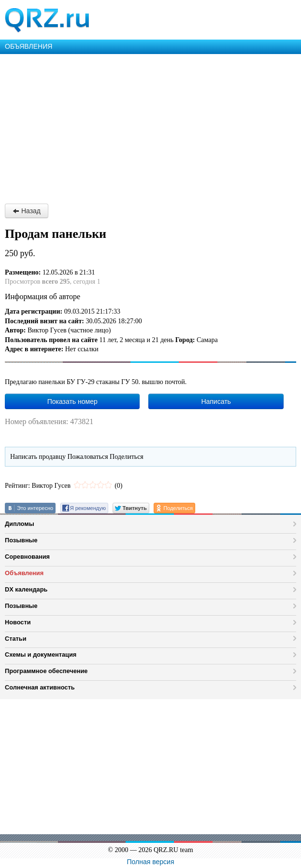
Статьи (16, 639)
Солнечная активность (40, 687)
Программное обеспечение (46, 671)
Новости (18, 622)
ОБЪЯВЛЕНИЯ (29, 46)
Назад (27, 211)
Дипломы (20, 524)
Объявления (24, 573)
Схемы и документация (41, 654)
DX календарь (26, 589)
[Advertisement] (150, 126)
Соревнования (27, 557)
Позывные (21, 540)
